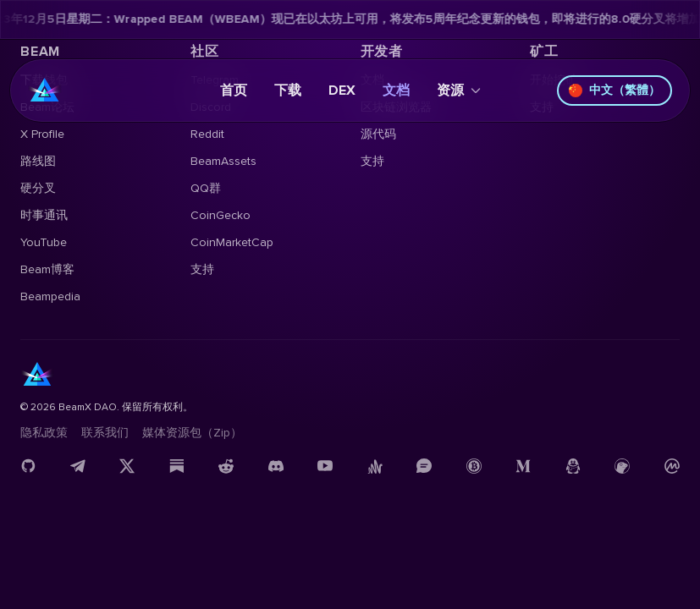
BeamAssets (223, 161)
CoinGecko (220, 215)
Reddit (207, 134)
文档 (396, 91)
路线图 (38, 161)
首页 (234, 91)
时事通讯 (44, 215)
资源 (459, 91)
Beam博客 (47, 269)
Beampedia (50, 296)
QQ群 (206, 188)
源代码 (378, 134)
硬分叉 (38, 188)
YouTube (44, 242)
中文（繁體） (615, 90)
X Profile (42, 134)
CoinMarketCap (232, 242)
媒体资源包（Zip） (192, 433)
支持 (202, 269)
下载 (288, 91)
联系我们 (105, 433)
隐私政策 (44, 433)
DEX (342, 91)
